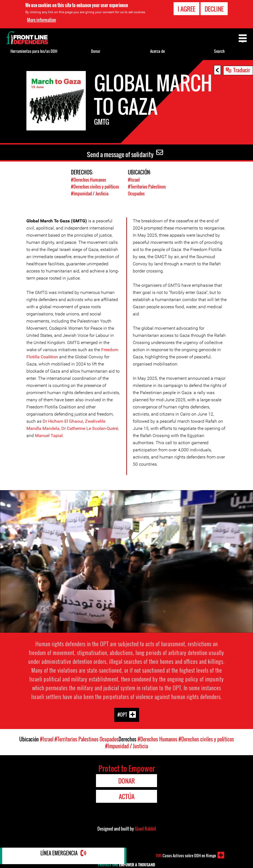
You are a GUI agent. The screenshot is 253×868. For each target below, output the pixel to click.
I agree (186, 9)
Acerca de (157, 51)
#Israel (134, 180)
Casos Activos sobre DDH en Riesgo (186, 855)
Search (219, 51)
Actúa (127, 796)
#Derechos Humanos (89, 180)
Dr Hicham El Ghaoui (63, 421)
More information (42, 20)
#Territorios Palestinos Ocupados (86, 739)
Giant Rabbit (145, 829)
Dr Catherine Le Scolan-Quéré (90, 428)
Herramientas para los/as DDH (34, 51)
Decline (214, 9)
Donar (96, 51)
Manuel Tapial (49, 436)
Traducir (242, 70)
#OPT (122, 714)
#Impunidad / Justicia (91, 193)
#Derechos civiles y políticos (96, 186)
